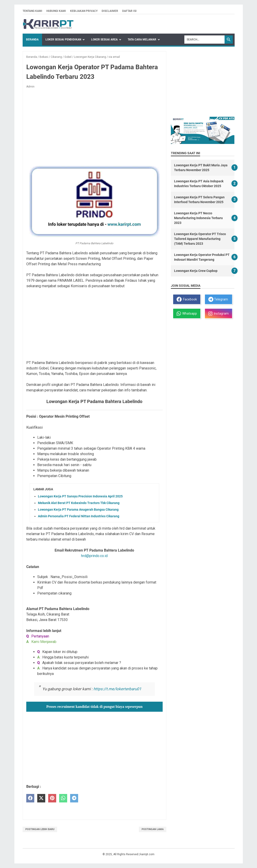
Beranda (32, 40)
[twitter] (41, 798)
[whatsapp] (63, 798)
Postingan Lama (153, 829)
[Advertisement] (94, 126)
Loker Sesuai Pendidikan (63, 40)
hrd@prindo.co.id (94, 556)
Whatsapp (187, 313)
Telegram (218, 299)
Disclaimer (110, 11)
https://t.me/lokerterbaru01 (117, 689)
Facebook (187, 299)
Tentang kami (32, 11)
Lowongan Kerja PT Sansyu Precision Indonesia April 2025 (80, 496)
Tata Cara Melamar (142, 40)
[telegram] (74, 798)
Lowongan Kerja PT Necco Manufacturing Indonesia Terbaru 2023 (198, 218)
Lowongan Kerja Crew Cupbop (196, 271)
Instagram (219, 313)
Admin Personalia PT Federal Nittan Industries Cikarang (79, 516)
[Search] (204, 40)
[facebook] (30, 798)
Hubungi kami (56, 11)
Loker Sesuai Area (104, 40)
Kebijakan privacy (84, 11)
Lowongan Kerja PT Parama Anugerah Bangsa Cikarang (78, 510)
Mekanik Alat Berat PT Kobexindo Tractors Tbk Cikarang (79, 503)
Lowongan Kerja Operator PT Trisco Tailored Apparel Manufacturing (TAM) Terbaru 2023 (200, 239)
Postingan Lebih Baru (40, 829)
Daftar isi (129, 11)
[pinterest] (52, 798)
